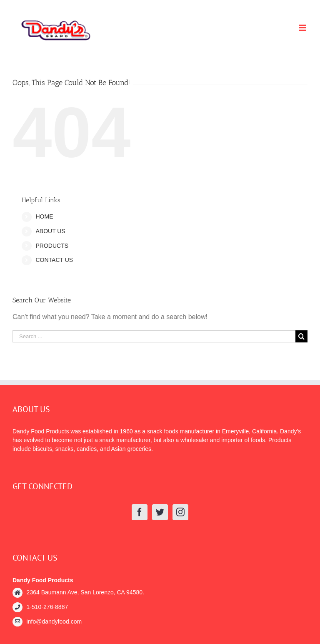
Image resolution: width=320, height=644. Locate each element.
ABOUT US (50, 231)
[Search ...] (154, 336)
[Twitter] (160, 512)
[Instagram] (180, 512)
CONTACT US (54, 260)
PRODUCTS (52, 246)
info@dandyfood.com (54, 621)
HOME (44, 216)
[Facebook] (140, 512)
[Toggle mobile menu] (303, 28)
